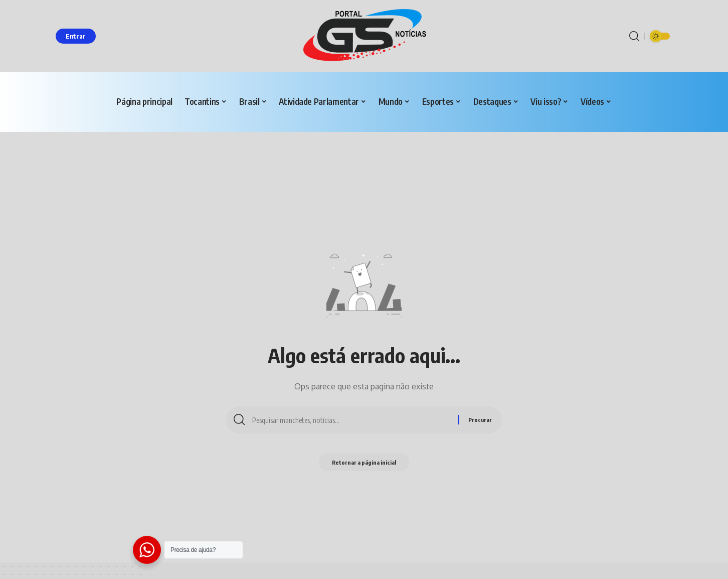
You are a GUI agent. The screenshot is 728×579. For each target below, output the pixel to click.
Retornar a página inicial (364, 464)
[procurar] (634, 36)
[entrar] (76, 36)
